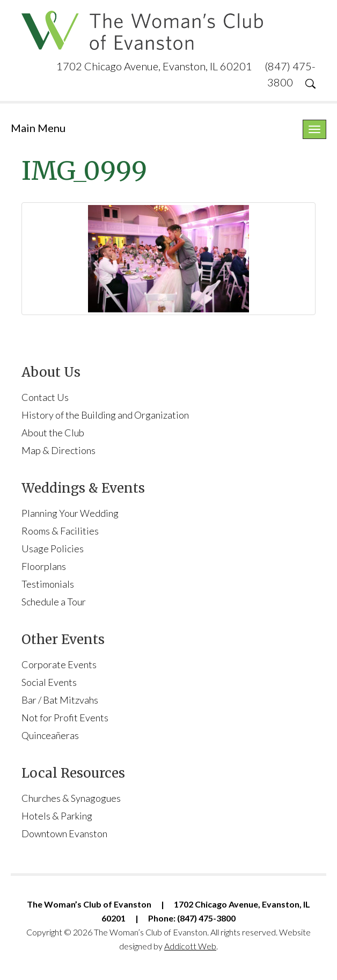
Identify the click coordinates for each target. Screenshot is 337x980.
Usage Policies (53, 548)
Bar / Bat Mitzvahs (60, 700)
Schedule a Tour (54, 602)
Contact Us (45, 397)
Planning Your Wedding (70, 513)
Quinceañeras (50, 735)
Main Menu (38, 128)
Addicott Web (190, 946)
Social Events (49, 682)
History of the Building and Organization (105, 415)
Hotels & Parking (57, 816)
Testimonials (48, 584)
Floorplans (44, 566)
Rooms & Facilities (60, 531)
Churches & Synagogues (71, 798)
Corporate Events (59, 664)
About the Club (53, 433)
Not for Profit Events (65, 718)
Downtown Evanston (64, 833)
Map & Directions (58, 450)
